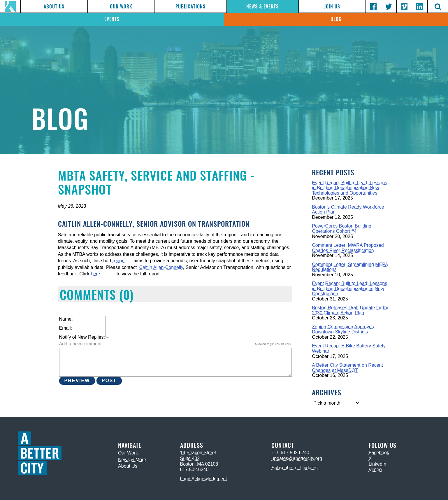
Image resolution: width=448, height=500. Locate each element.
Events (112, 19)
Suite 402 (190, 458)
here (95, 274)
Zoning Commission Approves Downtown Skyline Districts (343, 329)
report (119, 261)
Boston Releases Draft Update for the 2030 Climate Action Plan (351, 310)
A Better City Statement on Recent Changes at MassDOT (347, 368)
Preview (77, 381)
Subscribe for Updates (294, 468)
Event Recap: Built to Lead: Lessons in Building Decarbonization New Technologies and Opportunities (349, 188)
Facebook (379, 453)
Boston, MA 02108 (199, 464)
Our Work (121, 7)
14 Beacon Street (198, 453)
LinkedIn (378, 464)
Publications (190, 7)
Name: (66, 319)
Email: (66, 328)
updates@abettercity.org (297, 458)
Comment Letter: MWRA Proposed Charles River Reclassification (348, 248)
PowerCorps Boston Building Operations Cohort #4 (342, 229)
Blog (336, 19)
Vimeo (375, 470)
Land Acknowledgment (204, 479)
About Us (54, 7)
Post (109, 381)
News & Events (262, 7)
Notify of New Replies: (82, 337)
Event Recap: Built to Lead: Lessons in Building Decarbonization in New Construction (349, 289)
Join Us (332, 7)
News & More (132, 460)
